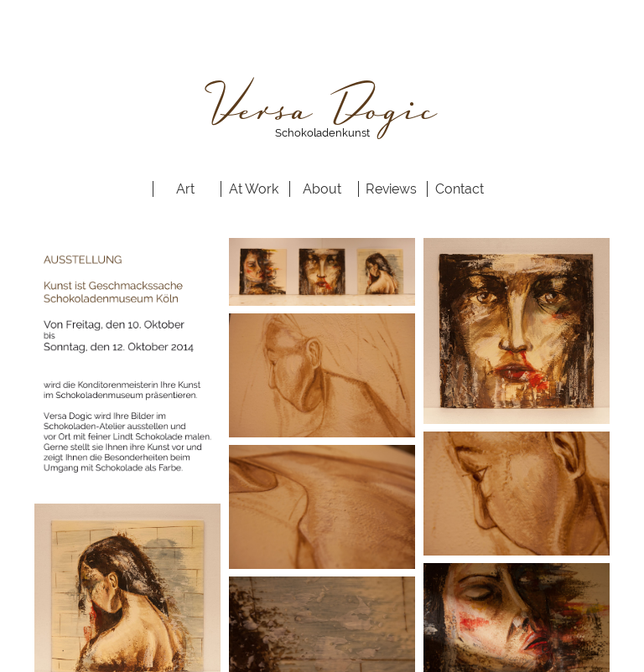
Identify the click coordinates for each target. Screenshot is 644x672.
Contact (460, 189)
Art (185, 189)
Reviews (391, 189)
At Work (254, 189)
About (322, 189)
